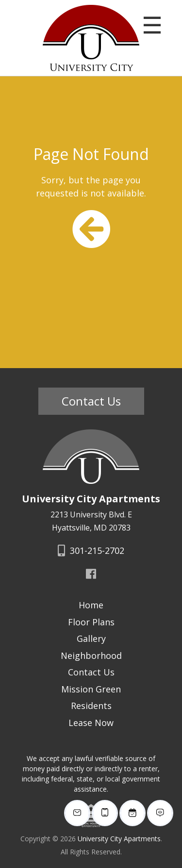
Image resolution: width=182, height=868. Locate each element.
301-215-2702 (91, 550)
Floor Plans (91, 622)
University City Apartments (119, 839)
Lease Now (91, 723)
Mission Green (91, 689)
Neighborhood (91, 655)
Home (91, 605)
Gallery (91, 638)
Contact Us (91, 401)
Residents (91, 706)
